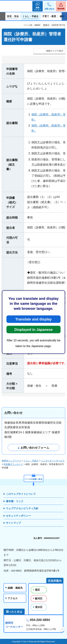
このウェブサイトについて (21, 494)
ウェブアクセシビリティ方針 (22, 508)
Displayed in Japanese (33, 329)
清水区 (39, 607)
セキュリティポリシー (18, 516)
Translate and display (33, 319)
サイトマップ (13, 523)
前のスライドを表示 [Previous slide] (3, 16)
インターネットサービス (53, 461)
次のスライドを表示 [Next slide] (64, 16)
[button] (38, 6)
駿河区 (39, 598)
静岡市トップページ (11, 461)
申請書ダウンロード (13, 464)
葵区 (38, 590)
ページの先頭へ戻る (33, 479)
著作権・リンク (15, 501)
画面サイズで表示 (55, 51)
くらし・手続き (31, 461)
